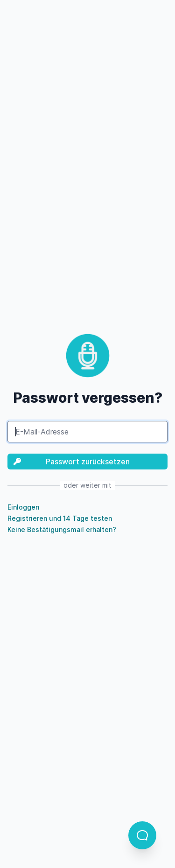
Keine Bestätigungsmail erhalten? (62, 529)
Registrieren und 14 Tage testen (60, 518)
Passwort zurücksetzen (69, 462)
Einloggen (23, 507)
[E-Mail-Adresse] (87, 432)
